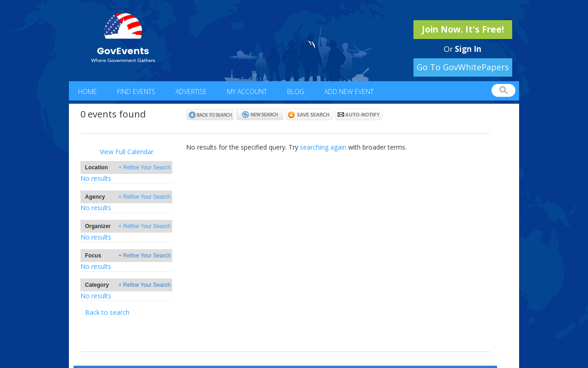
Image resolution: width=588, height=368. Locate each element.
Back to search (107, 312)
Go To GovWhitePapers (463, 67)
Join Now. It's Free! (463, 29)
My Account (247, 92)
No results (96, 178)
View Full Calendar (127, 152)
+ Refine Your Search (145, 167)
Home (88, 92)
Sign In (468, 49)
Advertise (191, 92)
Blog (296, 92)
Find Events (136, 92)
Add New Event (349, 92)
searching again (323, 147)
